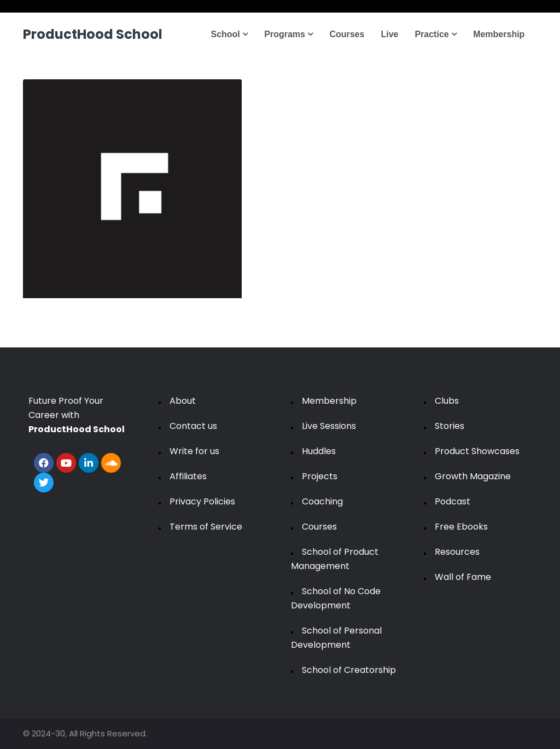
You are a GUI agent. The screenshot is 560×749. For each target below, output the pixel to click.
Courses (347, 34)
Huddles (319, 451)
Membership (499, 34)
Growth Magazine (473, 476)
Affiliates (188, 476)
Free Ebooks (461, 527)
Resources (457, 552)
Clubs (447, 401)
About (183, 401)
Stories (450, 426)
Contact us (193, 426)
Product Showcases (477, 451)
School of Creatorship (349, 670)
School (229, 34)
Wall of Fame (463, 577)
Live (389, 34)
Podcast (453, 501)
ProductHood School (93, 34)
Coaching (322, 501)
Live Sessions (329, 426)
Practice (436, 34)
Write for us (194, 451)
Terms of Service (206, 527)
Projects (320, 476)
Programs (288, 34)
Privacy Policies (202, 501)
